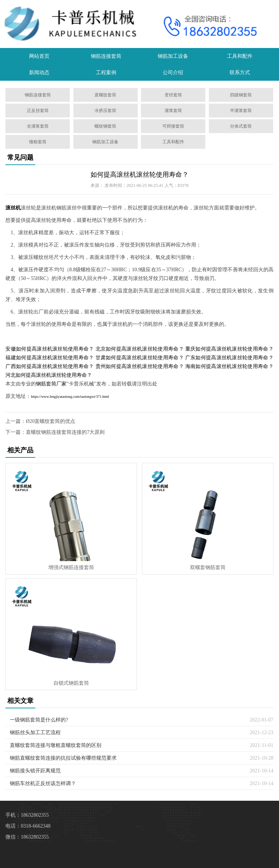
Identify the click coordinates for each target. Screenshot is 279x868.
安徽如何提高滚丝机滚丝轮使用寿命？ (50, 349)
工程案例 (106, 73)
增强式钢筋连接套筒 (71, 567)
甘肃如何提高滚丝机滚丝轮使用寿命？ (140, 358)
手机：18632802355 (27, 815)
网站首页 (39, 56)
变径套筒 (173, 95)
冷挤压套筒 (105, 111)
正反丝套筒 (38, 111)
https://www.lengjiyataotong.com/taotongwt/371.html (70, 397)
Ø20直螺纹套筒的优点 (50, 421)
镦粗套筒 (38, 142)
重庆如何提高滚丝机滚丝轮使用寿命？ (229, 349)
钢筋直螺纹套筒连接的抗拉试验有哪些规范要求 (63, 758)
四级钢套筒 (241, 95)
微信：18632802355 (27, 837)
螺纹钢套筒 (105, 126)
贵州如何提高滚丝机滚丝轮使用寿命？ (140, 366)
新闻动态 (39, 73)
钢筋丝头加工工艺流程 (35, 733)
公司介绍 (173, 73)
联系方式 (240, 73)
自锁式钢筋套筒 (71, 683)
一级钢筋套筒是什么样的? (39, 720)
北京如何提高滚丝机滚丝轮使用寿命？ (140, 349)
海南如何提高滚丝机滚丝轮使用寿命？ (229, 366)
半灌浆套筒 (241, 111)
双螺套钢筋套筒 (208, 567)
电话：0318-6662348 (28, 826)
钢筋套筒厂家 (51, 384)
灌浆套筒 (173, 111)
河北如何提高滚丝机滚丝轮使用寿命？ (49, 375)
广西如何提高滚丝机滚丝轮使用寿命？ (50, 366)
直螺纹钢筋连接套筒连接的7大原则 (65, 432)
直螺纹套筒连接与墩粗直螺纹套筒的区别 (56, 745)
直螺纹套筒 (105, 95)
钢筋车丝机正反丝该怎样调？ (43, 783)
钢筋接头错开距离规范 (35, 771)
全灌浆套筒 (38, 126)
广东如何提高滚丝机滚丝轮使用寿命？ (229, 358)
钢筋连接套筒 (106, 56)
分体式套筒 (241, 126)
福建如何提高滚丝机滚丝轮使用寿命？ (50, 358)
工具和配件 (240, 56)
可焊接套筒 (173, 126)
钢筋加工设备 (173, 56)
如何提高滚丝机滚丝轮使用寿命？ (139, 175)
